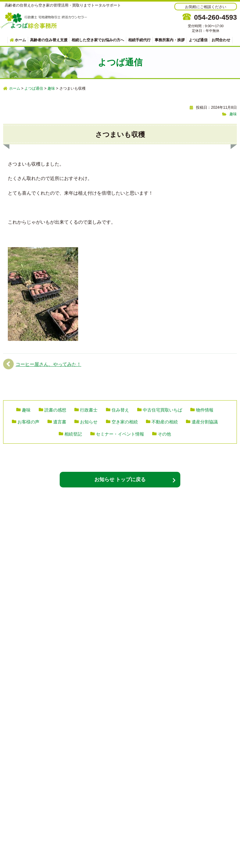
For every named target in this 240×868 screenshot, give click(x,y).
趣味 (233, 114)
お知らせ (89, 422)
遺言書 (60, 422)
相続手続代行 (139, 40)
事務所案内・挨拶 (170, 40)
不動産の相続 (165, 422)
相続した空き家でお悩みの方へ (98, 40)
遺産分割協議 (205, 422)
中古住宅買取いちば (162, 410)
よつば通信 (198, 40)
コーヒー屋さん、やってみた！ (48, 364)
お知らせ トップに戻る (120, 479)
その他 (164, 434)
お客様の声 (28, 422)
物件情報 (205, 410)
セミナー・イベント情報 (120, 434)
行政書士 (89, 410)
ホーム (18, 40)
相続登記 (73, 434)
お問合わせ (221, 40)
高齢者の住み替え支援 (49, 40)
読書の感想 (55, 410)
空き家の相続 (125, 422)
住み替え (120, 410)
